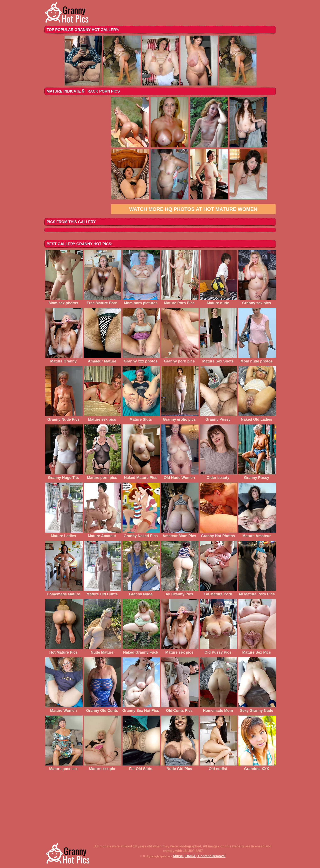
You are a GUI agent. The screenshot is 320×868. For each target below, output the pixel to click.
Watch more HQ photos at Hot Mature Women (193, 209)
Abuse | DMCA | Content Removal (199, 856)
